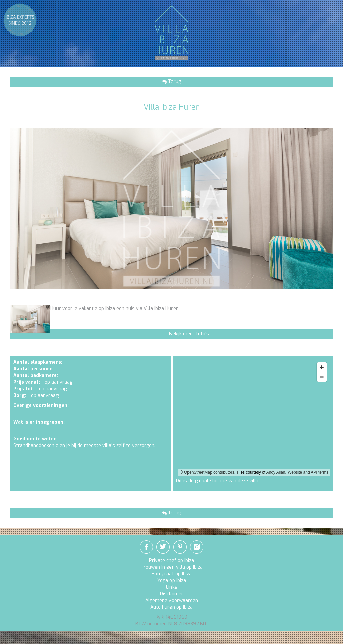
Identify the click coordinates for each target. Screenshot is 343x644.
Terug (174, 82)
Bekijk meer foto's (189, 334)
